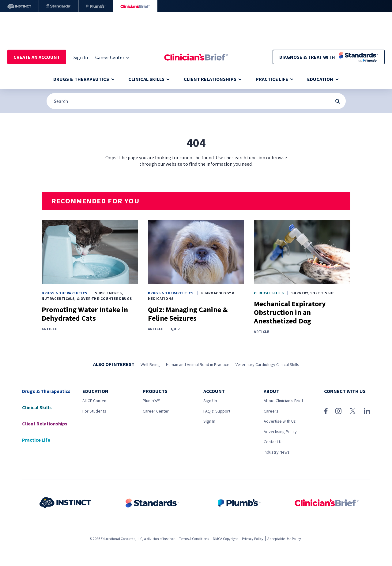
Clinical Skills (149, 79)
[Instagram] (338, 411)
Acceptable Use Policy (284, 539)
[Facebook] (326, 411)
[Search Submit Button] (338, 101)
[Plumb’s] (96, 6)
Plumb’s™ (151, 401)
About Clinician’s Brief (283, 401)
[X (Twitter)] (353, 411)
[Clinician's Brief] (135, 6)
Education (323, 79)
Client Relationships (213, 79)
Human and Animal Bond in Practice (198, 364)
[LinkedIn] (367, 411)
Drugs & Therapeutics (84, 79)
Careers (271, 411)
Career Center (156, 411)
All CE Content (95, 401)
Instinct (169, 539)
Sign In (209, 421)
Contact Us (274, 442)
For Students (94, 411)
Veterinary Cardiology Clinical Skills (267, 364)
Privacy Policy (253, 539)
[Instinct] (19, 6)
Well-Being (150, 364)
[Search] (196, 101)
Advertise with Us (280, 421)
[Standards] (59, 6)
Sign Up (210, 401)
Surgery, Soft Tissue (313, 293)
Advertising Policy (280, 432)
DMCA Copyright (225, 539)
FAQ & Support (217, 411)
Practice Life (275, 79)
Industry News (277, 452)
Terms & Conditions (194, 539)
